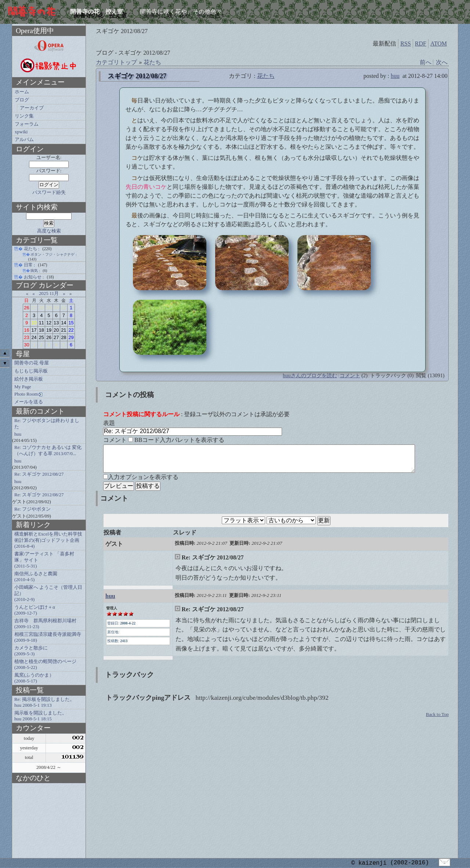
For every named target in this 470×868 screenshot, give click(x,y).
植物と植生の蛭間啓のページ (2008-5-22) (45, 664)
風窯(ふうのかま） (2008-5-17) (34, 678)
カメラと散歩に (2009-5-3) (31, 651)
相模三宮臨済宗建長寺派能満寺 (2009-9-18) (48, 637)
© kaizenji (369, 863)
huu (395, 76)
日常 (28, 265)
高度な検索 (49, 231)
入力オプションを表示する (143, 482)
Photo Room (26, 394)
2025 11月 (49, 293)
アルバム (24, 140)
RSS (405, 44)
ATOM (439, 44)
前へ (426, 62)
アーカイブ (32, 108)
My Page (23, 387)
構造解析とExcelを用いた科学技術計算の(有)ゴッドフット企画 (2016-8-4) (48, 540)
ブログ (22, 100)
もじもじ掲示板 (31, 371)
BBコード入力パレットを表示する (179, 440)
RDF (421, 44)
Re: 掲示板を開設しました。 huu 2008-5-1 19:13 (44, 702)
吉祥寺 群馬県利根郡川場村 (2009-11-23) (45, 624)
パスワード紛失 (49, 192)
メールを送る (29, 402)
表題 (109, 423)
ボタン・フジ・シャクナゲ (53, 254)
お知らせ (33, 277)
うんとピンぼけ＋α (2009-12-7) (35, 610)
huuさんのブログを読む (310, 375)
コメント (350, 375)
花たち (152, 62)
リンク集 (24, 116)
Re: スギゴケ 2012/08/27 (39, 474)
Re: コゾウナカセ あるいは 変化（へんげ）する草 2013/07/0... (48, 451)
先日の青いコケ (146, 187)
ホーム (22, 92)
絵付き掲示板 (29, 379)
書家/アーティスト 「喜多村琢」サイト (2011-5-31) (44, 560)
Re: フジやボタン (32, 509)
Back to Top (437, 720)
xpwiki (21, 132)
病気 (34, 271)
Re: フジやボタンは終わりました (47, 424)
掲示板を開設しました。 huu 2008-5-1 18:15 (41, 716)
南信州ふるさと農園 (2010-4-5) (36, 577)
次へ (442, 62)
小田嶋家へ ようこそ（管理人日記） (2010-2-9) (48, 593)
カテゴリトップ (116, 62)
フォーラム (27, 124)
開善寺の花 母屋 (32, 363)
